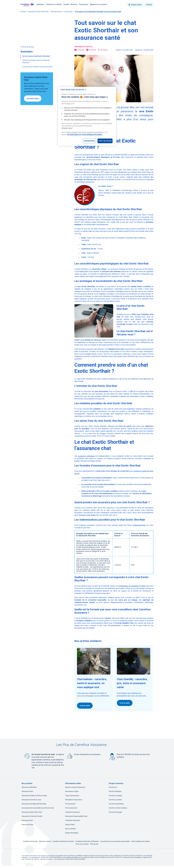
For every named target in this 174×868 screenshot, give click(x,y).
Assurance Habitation (29, 787)
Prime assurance (71, 808)
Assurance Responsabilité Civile (76, 816)
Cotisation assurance (73, 820)
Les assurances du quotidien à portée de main (38, 808)
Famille (66, 4)
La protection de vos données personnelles (115, 841)
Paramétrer (89, 141)
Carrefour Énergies (115, 812)
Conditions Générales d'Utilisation (87, 841)
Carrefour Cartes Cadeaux (118, 808)
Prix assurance (70, 804)
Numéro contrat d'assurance (75, 787)
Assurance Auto (27, 791)
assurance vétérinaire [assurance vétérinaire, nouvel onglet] (86, 456)
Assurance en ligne (72, 791)
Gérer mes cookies (82, 844)
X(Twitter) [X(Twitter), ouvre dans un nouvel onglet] (103, 50)
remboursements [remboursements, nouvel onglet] (139, 525)
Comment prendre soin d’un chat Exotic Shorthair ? (36, 61)
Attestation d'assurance (74, 800)
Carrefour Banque (115, 791)
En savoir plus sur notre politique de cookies (85, 134)
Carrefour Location (115, 800)
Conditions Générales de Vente (63, 841)
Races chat (68, 12)
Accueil (23, 12)
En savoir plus (33, 98)
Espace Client (70, 825)
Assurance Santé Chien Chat (38, 12)
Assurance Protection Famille (32, 816)
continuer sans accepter (72, 90)
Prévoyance (84, 4)
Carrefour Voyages (115, 796)
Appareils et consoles (99, 4)
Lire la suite (85, 706)
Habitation (40, 4)
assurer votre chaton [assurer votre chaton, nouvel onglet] (88, 515)
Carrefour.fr (113, 787)
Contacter (79, 50)
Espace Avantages (72, 833)
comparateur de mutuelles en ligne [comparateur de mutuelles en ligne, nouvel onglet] (132, 586)
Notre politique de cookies (141, 841)
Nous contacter (71, 829)
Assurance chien (28, 825)
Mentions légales (45, 841)
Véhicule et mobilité (54, 4)
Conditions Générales (30, 841)
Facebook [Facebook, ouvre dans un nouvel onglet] (91, 50)
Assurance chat (56, 12)
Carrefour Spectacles (116, 804)
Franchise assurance (72, 812)
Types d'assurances (72, 796)
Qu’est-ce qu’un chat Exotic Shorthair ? (37, 56)
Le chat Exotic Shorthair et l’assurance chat (37, 67)
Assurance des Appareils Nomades (34, 804)
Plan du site (94, 844)
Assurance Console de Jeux (31, 800)
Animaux (74, 4)
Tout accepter (105, 141)
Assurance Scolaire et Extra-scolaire (34, 796)
